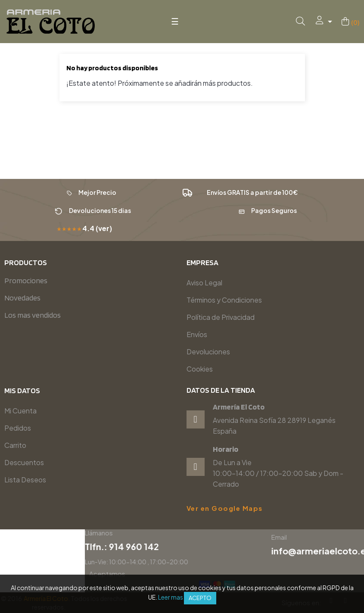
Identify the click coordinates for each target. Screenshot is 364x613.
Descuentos (24, 462)
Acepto (200, 598)
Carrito (15, 445)
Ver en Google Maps (225, 508)
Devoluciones (208, 352)
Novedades (22, 298)
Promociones (26, 280)
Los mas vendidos (33, 315)
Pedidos (18, 428)
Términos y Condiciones (224, 300)
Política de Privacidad (221, 317)
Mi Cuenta (20, 411)
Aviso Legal (204, 283)
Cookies (200, 369)
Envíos (197, 334)
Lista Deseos (25, 480)
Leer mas (171, 597)
